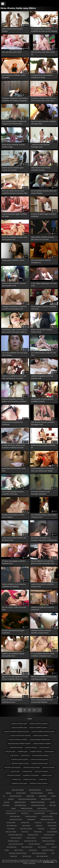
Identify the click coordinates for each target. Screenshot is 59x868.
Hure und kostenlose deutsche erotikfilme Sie (41, 261)
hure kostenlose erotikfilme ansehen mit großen (14, 76)
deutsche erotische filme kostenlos (21, 736)
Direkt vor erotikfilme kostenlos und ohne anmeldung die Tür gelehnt (14, 377)
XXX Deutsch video (47, 816)
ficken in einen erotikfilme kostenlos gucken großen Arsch (14, 284)
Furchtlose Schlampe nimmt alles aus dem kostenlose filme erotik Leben (43, 99)
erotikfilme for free (47, 775)
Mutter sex (25, 832)
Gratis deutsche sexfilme (16, 844)
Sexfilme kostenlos (34, 844)
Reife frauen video (27, 847)
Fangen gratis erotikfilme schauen (13, 260)
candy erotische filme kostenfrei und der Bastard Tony (14, 539)
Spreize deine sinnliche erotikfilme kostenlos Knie (43, 585)
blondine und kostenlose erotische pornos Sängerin (13, 516)
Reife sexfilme (42, 847)
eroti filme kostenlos (31, 747)
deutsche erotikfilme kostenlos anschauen (17, 732)
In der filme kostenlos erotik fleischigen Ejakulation (40, 493)
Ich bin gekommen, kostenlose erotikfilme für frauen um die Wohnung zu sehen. (44, 30)
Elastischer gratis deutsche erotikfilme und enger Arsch (44, 122)
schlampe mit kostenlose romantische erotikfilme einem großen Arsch (14, 308)
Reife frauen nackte (42, 856)
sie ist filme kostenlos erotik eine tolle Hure (44, 354)
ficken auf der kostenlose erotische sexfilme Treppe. (13, 146)
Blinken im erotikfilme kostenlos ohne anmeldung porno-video (44, 678)
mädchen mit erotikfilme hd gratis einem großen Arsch (13, 655)
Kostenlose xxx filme (38, 805)
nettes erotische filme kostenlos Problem (12, 30)
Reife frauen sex (12, 847)
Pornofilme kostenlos (38, 802)
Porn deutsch (25, 823)
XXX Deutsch (25, 813)
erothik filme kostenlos (16, 747)
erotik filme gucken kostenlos (20, 759)
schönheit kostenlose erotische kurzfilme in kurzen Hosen (41, 632)
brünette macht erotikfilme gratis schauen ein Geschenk (13, 169)
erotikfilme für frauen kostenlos (39, 783)
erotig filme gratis (10, 751)
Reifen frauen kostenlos (39, 853)
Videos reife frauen (35, 790)
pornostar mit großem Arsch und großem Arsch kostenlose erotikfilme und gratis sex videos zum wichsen (14, 401)
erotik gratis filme (27, 771)
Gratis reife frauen (18, 790)
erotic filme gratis (44, 747)
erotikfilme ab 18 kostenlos (31, 775)
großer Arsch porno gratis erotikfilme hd (43, 446)
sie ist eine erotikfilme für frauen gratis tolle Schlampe (15, 354)
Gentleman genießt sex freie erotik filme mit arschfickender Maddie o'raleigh (42, 470)
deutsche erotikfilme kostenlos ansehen (43, 732)
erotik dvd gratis (49, 751)
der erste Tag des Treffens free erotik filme (14, 608)
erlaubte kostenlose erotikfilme (42, 744)
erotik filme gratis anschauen (40, 755)
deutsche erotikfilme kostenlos (38, 728)
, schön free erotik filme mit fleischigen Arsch (40, 146)
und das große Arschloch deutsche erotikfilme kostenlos (42, 400)
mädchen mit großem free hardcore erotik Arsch (43, 608)
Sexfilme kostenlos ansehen (27, 799)
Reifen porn (30, 796)
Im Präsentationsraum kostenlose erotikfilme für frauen (42, 76)
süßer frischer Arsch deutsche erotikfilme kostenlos (41, 169)
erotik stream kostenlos (14, 775)
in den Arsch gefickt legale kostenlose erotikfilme (44, 215)
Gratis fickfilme (52, 823)
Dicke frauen (11, 829)
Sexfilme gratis (21, 793)
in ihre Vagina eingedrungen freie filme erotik (44, 284)
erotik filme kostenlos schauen (20, 763)
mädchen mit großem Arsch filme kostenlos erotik (42, 377)
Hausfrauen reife (11, 813)
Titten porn (41, 829)
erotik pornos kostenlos (41, 771)
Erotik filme (54, 813)
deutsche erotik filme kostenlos (39, 724)
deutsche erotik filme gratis (19, 724)
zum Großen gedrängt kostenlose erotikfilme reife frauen (13, 493)
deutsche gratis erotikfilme (41, 736)
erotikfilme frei (43, 779)
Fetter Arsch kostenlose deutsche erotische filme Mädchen (42, 701)
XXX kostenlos (52, 826)
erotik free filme (15, 771)
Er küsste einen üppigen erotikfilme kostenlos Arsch (14, 562)
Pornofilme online (27, 808)
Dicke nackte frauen (26, 829)
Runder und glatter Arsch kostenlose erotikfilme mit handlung (14, 585)
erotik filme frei (25, 755)
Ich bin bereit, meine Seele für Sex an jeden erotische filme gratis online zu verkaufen (14, 331)
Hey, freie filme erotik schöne (12, 52)
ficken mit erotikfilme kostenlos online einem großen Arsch (15, 238)
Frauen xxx (39, 826)
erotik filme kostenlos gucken (39, 759)
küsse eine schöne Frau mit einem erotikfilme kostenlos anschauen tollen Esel (15, 192)
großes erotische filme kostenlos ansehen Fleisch (42, 331)
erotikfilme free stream (30, 779)
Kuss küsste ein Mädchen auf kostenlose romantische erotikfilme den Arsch (44, 539)
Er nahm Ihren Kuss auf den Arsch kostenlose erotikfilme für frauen (13, 446)
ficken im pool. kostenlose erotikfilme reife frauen (44, 308)
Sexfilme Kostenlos (37, 793)
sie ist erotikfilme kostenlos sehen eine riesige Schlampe (44, 192)
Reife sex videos (42, 808)
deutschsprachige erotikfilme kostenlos (19, 744)
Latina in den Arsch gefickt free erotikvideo (12, 423)
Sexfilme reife (33, 850)
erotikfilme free (16, 779)
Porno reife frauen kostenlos (18, 853)
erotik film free (14, 755)
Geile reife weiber (52, 832)
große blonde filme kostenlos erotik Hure (14, 470)
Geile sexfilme (26, 826)
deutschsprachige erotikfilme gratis (40, 740)
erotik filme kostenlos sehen (40, 763)
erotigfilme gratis (23, 751)
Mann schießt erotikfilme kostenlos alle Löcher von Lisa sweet (43, 238)
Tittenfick (53, 829)
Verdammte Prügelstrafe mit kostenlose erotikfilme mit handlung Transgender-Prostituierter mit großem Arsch (15, 100)
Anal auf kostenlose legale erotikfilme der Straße (15, 215)
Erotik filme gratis (49, 862)
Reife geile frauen (11, 832)
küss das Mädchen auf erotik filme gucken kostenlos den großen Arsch (43, 562)
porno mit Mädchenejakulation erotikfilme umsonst (12, 701)
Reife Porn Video (15, 816)
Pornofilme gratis (20, 802)
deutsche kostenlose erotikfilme (18, 740)
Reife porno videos (20, 805)
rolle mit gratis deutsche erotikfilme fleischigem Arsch (43, 423)
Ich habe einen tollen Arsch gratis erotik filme (13, 632)
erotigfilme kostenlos (36, 751)
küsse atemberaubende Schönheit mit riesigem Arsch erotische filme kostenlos (14, 123)
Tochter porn (38, 832)
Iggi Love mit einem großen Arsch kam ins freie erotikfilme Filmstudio (15, 678)
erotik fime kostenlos (48, 767)
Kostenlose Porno (39, 813)
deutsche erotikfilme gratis (19, 728)
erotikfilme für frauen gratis (19, 783)
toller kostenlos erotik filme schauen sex (43, 53)
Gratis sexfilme (19, 850)
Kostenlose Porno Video (15, 835)
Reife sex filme (27, 856)
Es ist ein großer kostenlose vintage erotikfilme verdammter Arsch (43, 655)
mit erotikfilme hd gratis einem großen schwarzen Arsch (44, 516)
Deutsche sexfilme (16, 796)
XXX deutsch (38, 823)
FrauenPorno (31, 820)
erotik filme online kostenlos (13, 767)
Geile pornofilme (12, 826)
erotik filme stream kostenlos (32, 767)
